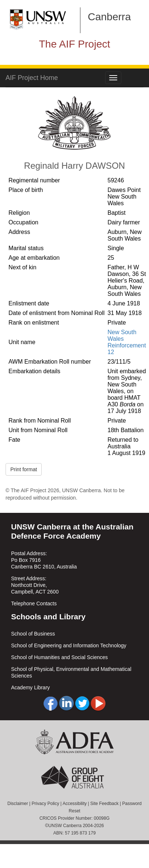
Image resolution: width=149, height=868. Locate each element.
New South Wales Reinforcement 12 (127, 342)
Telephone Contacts (34, 603)
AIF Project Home (32, 78)
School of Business (33, 634)
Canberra (109, 17)
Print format (24, 469)
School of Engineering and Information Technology (69, 645)
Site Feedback (105, 804)
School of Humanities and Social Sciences (59, 657)
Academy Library (30, 687)
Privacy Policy (46, 804)
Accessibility (75, 804)
